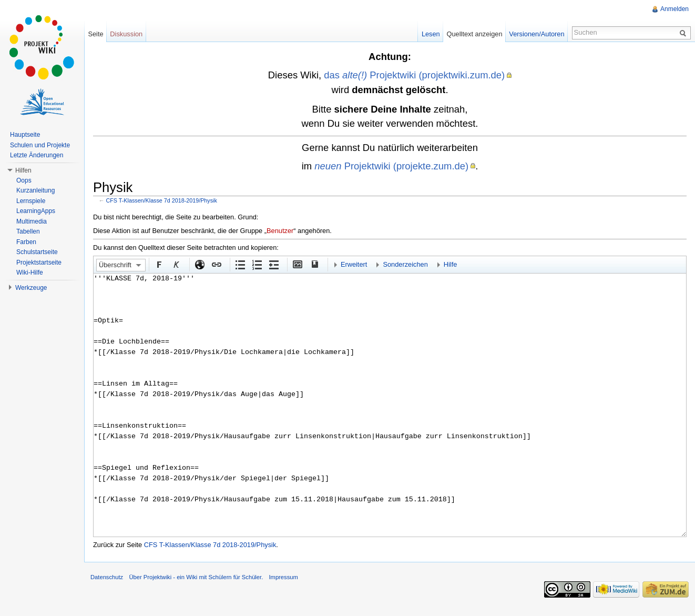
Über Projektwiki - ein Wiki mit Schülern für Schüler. (196, 577)
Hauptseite (25, 135)
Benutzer (280, 231)
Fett (159, 264)
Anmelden (674, 9)
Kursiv (176, 264)
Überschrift (115, 265)
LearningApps (36, 211)
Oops (24, 180)
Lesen (431, 34)
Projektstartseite (39, 262)
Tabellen (28, 231)
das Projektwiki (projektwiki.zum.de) (414, 75)
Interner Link (216, 264)
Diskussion (126, 34)
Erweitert (354, 264)
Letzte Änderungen (37, 155)
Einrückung (273, 264)
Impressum (283, 577)
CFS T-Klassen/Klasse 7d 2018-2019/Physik (162, 200)
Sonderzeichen (405, 264)
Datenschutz (107, 577)
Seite (95, 34)
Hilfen (23, 170)
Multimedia (32, 221)
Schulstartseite (37, 252)
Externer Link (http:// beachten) (199, 264)
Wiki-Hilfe (30, 272)
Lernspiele (31, 201)
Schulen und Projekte (40, 145)
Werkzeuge (31, 288)
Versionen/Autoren (536, 34)
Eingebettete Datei (297, 264)
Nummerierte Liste (257, 264)
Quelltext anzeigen (475, 34)
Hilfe (451, 264)
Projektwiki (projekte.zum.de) (391, 166)
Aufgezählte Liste (240, 264)
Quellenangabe (314, 264)
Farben (26, 242)
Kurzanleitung (35, 190)
